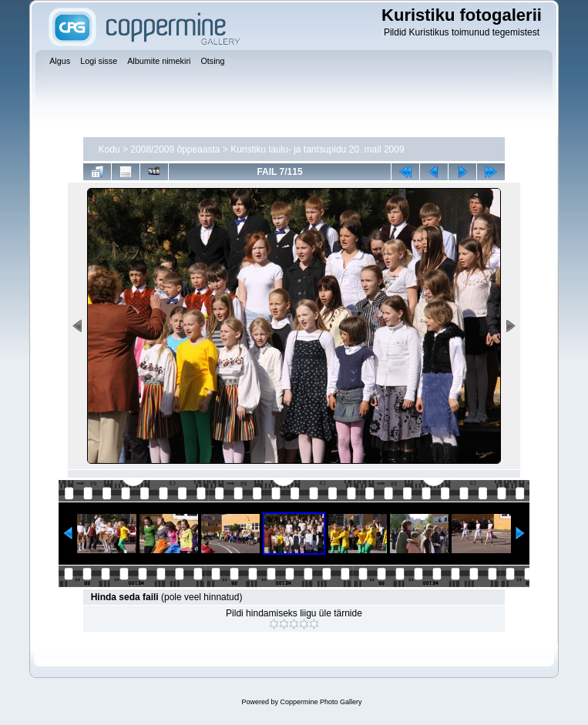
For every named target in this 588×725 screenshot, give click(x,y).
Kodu (109, 149)
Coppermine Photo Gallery (321, 702)
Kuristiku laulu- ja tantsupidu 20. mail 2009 (317, 149)
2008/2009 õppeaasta (175, 149)
